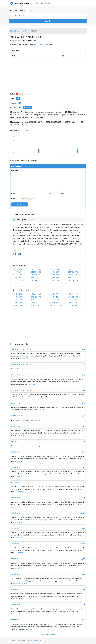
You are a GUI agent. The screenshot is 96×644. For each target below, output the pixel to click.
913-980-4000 (73, 272)
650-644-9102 (36, 294)
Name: (14, 193)
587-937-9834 (36, 302)
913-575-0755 (18, 272)
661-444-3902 (18, 297)
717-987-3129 (16, 498)
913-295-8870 (18, 280)
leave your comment (41, 44)
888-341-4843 (73, 305)
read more (26, 358)
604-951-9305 (18, 300)
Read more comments (48, 634)
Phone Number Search (22, 3)
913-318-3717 (18, 277)
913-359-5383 (73, 275)
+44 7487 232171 (56, 305)
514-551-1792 (73, 302)
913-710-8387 (55, 272)
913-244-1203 (36, 275)
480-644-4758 (16, 605)
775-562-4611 (16, 349)
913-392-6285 (55, 280)
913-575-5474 (18, 275)
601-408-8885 (16, 483)
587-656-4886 (18, 302)
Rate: (13, 198)
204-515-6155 (18, 305)
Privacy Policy (29, 640)
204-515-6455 (36, 305)
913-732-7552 (36, 277)
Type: (51, 193)
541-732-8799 (36, 297)
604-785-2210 (36, 300)
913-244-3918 (36, 280)
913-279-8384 (36, 269)
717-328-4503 (16, 544)
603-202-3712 (55, 302)
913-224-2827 (73, 277)
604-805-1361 (55, 297)
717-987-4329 (16, 452)
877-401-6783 (73, 297)
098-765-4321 (16, 513)
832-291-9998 (16, 403)
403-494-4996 (73, 294)
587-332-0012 (16, 416)
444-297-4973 (16, 589)
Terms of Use (37, 640)
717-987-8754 (16, 467)
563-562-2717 (55, 294)
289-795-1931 (73, 300)
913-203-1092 (55, 275)
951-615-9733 (18, 294)
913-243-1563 (18, 269)
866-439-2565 (16, 365)
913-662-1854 (55, 277)
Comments (40, 3)
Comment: (15, 171)
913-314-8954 (73, 280)
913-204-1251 (36, 272)
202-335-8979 (16, 390)
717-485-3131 (16, 528)
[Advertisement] (48, 76)
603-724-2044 (16, 426)
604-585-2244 (55, 300)
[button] (48, 21)
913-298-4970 (73, 269)
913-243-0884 (55, 269)
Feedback (49, 3)
